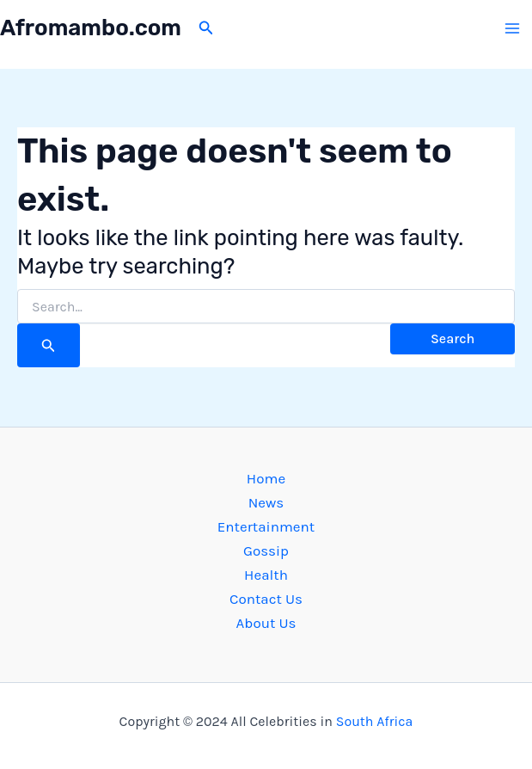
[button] (206, 28)
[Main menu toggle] (513, 28)
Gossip (266, 551)
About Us (266, 623)
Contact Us (266, 599)
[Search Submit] (49, 345)
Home (266, 478)
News (266, 502)
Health (266, 575)
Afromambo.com (91, 28)
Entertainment (266, 526)
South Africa (375, 721)
